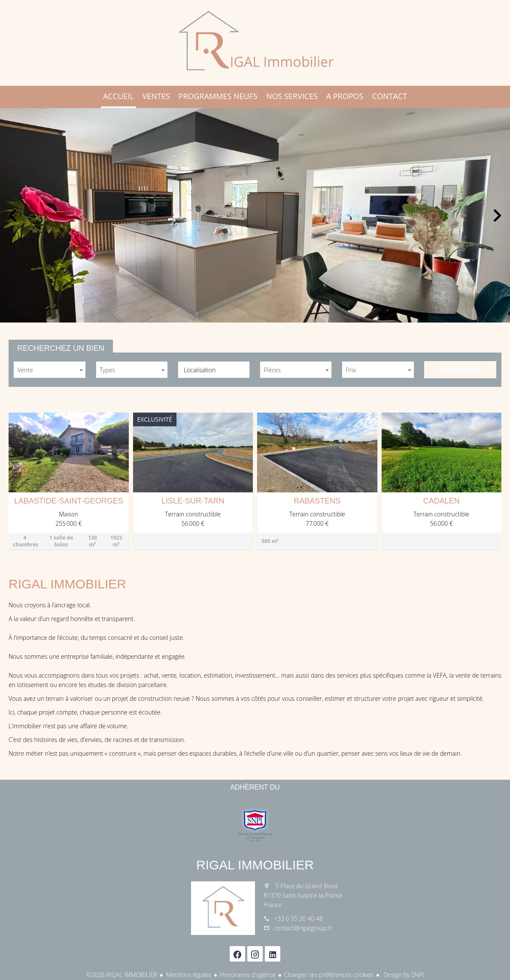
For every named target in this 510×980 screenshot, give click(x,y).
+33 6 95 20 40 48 (298, 918)
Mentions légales (188, 975)
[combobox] (49, 370)
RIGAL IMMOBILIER (255, 865)
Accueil (255, 43)
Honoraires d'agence (248, 975)
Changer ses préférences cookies (329, 975)
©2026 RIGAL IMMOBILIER (122, 975)
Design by (403, 975)
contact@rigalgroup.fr (303, 928)
